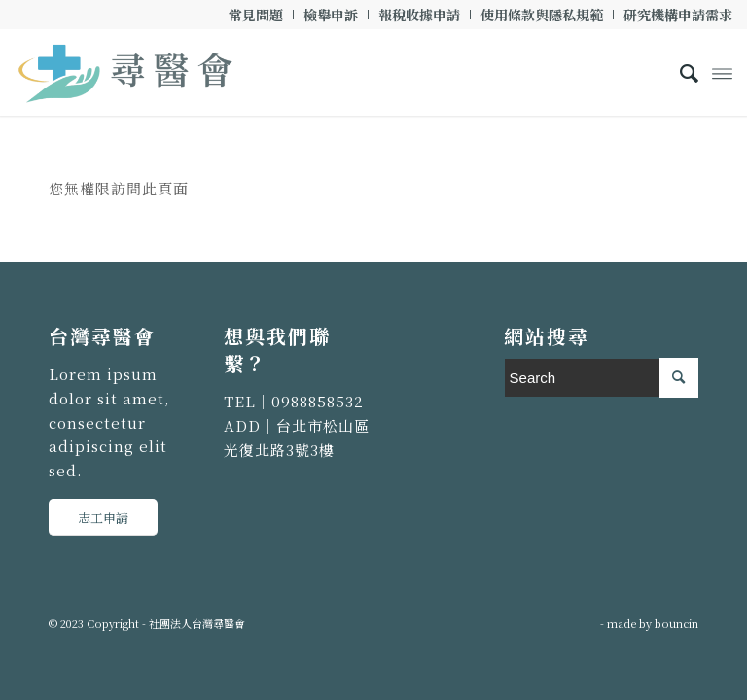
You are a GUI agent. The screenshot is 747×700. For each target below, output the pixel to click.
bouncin (676, 623)
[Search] (679, 72)
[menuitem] (256, 15)
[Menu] (722, 72)
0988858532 (318, 401)
